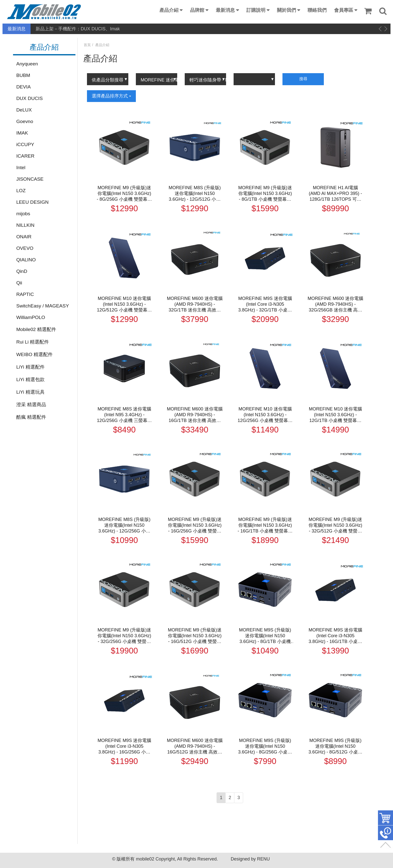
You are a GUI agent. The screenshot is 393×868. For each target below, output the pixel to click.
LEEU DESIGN (32, 202)
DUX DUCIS (30, 98)
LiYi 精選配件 (30, 367)
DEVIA (24, 87)
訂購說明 (256, 10)
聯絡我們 (317, 10)
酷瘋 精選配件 (31, 417)
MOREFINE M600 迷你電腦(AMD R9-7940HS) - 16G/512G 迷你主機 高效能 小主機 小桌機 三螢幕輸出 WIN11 (195, 746)
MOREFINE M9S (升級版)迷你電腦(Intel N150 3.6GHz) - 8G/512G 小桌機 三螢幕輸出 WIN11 (335, 746)
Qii (19, 283)
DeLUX (24, 110)
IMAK (22, 133)
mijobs (23, 214)
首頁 (87, 45)
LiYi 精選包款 (30, 379)
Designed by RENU (250, 859)
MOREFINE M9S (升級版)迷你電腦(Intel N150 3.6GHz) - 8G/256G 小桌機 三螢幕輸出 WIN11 (265, 746)
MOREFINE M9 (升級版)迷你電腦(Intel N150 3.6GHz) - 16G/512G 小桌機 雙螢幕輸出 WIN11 (195, 636)
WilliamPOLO (31, 317)
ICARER (25, 156)
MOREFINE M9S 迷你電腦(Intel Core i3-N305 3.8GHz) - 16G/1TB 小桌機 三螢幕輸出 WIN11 (335, 636)
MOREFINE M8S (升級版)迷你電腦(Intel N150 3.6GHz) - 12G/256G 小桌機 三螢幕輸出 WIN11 (124, 525)
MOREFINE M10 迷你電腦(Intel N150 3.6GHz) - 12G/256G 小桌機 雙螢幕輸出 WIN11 (265, 415)
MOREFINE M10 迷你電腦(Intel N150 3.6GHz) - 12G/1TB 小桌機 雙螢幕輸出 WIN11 (335, 415)
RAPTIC (25, 294)
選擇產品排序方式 (111, 96)
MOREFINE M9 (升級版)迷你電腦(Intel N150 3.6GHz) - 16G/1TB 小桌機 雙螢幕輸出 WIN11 (265, 525)
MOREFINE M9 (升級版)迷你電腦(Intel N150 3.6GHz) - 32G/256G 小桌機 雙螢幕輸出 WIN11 (124, 636)
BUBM (23, 75)
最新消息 (225, 10)
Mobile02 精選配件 (36, 329)
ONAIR (24, 237)
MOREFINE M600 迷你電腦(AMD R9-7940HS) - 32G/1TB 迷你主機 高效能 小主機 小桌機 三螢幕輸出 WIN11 (195, 304)
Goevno (25, 121)
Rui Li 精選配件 (33, 342)
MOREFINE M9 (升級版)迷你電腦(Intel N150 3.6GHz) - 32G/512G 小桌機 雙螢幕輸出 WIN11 (335, 525)
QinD (22, 271)
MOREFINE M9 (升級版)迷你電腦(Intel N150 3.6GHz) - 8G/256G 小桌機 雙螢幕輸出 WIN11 (124, 194)
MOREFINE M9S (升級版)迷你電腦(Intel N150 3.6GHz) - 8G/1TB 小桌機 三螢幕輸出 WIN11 (265, 636)
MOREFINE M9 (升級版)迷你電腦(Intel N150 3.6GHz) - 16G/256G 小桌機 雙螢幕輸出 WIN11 (195, 525)
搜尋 (303, 79)
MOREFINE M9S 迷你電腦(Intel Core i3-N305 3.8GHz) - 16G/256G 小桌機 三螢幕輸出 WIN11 (124, 746)
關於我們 (286, 10)
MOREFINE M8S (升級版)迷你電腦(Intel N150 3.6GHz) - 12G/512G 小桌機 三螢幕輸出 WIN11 (195, 194)
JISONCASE (30, 179)
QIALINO (26, 260)
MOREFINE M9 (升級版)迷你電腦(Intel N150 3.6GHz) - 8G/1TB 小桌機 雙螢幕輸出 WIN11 (265, 194)
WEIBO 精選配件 (34, 354)
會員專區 (344, 10)
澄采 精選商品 (31, 405)
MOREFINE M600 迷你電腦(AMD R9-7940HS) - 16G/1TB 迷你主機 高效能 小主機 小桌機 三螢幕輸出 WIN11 (195, 415)
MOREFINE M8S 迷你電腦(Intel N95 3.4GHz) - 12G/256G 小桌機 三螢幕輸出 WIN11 (124, 415)
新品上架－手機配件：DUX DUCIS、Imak (78, 29)
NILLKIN (25, 225)
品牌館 (197, 10)
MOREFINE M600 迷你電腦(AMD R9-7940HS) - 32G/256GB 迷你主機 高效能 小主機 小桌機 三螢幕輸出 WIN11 (335, 304)
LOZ (21, 191)
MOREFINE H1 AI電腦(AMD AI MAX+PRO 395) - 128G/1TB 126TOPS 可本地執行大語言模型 (335, 194)
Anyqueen (27, 64)
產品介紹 (169, 10)
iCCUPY (25, 144)
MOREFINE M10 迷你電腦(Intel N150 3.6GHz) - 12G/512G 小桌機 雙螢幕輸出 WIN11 (124, 304)
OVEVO (25, 248)
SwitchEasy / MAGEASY (43, 306)
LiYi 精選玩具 (30, 392)
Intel (21, 168)
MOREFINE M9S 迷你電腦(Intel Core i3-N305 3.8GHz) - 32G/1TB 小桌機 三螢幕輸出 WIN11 (265, 304)
